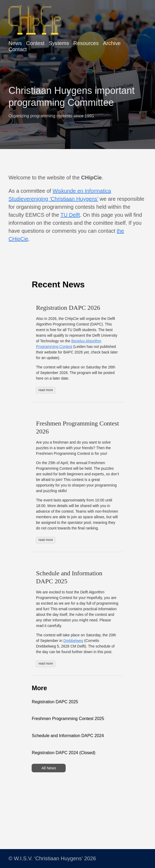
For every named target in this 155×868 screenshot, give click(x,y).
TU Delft (70, 215)
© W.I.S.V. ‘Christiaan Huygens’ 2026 (52, 858)
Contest (35, 43)
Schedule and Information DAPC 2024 (68, 736)
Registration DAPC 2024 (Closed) (63, 753)
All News (49, 768)
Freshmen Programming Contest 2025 (68, 719)
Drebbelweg (73, 641)
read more (46, 390)
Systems (59, 43)
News (15, 43)
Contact (18, 49)
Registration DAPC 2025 (55, 702)
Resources (86, 43)
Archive (112, 43)
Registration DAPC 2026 (68, 308)
